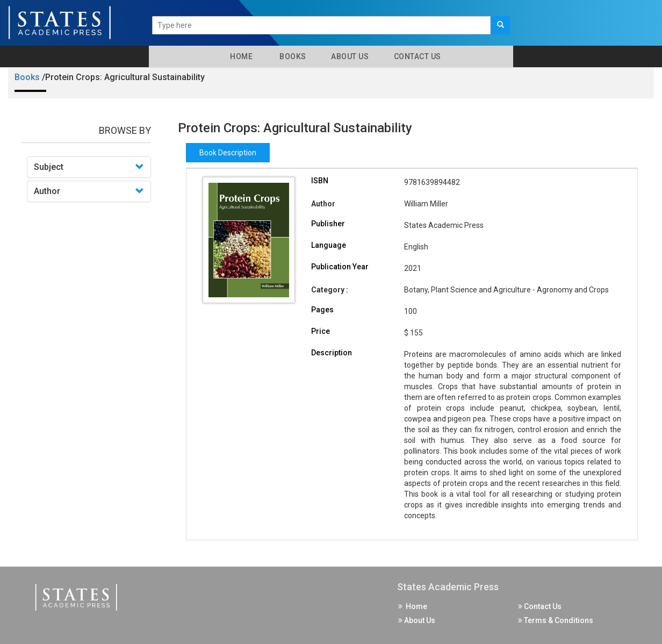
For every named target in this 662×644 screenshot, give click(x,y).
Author (47, 191)
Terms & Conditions (556, 620)
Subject (49, 167)
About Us (349, 56)
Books (291, 56)
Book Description (228, 153)
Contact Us (416, 56)
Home (239, 56)
